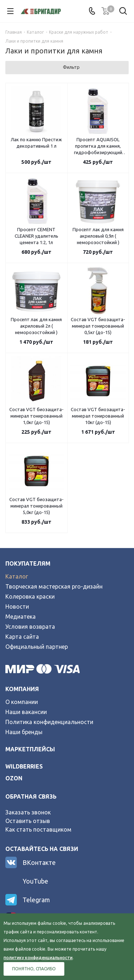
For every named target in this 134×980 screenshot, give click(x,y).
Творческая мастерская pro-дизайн (54, 586)
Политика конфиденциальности (49, 722)
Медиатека (21, 617)
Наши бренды (24, 732)
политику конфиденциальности (38, 958)
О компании (22, 702)
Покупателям (28, 563)
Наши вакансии (26, 712)
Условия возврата (30, 627)
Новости (17, 606)
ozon (14, 778)
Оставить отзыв (28, 821)
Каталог (17, 576)
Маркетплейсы (30, 749)
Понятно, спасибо (34, 969)
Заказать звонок (28, 812)
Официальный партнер (37, 647)
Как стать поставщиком (38, 829)
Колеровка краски (30, 596)
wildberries (24, 766)
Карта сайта (22, 637)
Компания (22, 689)
